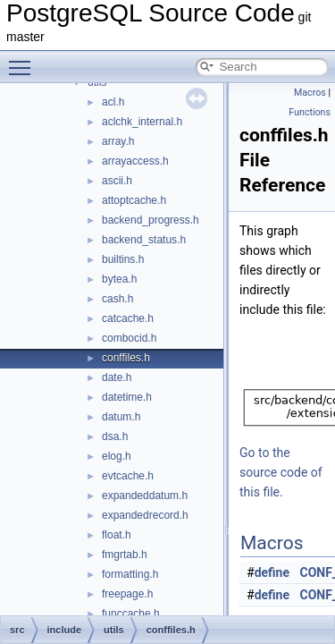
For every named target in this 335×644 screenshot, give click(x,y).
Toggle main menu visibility (24, 60)
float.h (117, 535)
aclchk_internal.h (142, 122)
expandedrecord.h (145, 515)
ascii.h (117, 181)
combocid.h (129, 338)
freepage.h (127, 594)
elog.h (117, 456)
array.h (118, 141)
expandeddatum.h (145, 496)
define (272, 572)
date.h (117, 377)
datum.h (121, 417)
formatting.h (130, 574)
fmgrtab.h (125, 555)
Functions (310, 112)
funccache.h (131, 614)
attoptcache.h (134, 200)
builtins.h (123, 259)
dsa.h (115, 436)
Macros (310, 93)
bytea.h (119, 279)
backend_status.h (144, 240)
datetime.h (127, 397)
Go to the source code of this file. (281, 472)
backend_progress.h (151, 220)
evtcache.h (128, 476)
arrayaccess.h (135, 161)
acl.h (113, 102)
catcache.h (128, 318)
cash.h (117, 299)
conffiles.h (126, 358)
